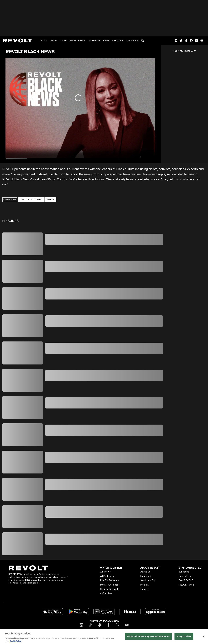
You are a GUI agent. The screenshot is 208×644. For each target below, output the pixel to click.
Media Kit (145, 585)
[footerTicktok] (90, 627)
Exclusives (94, 40)
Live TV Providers (110, 580)
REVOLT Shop (186, 585)
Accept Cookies (184, 636)
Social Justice (78, 40)
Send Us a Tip (148, 580)
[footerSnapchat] (100, 627)
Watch (53, 40)
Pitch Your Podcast (110, 585)
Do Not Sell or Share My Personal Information (148, 636)
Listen (63, 40)
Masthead (146, 576)
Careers (145, 589)
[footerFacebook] (109, 627)
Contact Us (185, 576)
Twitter (197, 41)
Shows (43, 40)
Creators (118, 40)
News (106, 40)
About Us (145, 572)
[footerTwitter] (118, 627)
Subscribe (132, 40)
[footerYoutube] (127, 627)
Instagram (176, 41)
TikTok (181, 41)
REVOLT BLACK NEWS (31, 200)
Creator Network (109, 589)
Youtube (202, 41)
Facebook (191, 41)
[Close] (203, 636)
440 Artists (106, 593)
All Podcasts (107, 576)
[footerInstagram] (81, 627)
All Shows (105, 572)
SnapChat (186, 41)
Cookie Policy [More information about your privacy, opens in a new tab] (15, 641)
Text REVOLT (186, 580)
